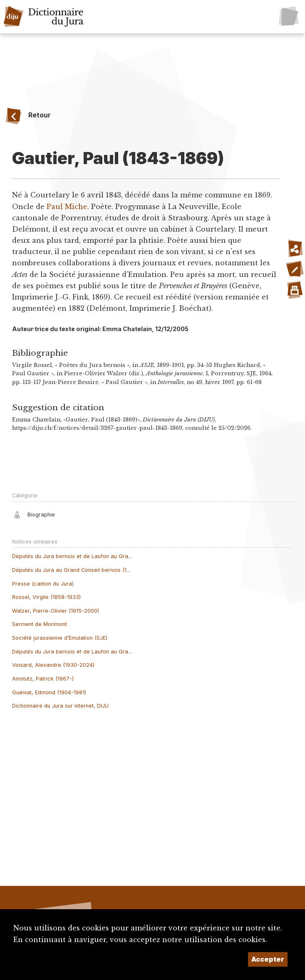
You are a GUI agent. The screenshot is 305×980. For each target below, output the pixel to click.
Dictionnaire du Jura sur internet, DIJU (60, 706)
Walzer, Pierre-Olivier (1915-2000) (56, 611)
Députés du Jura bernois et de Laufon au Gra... (72, 556)
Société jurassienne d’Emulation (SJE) (60, 638)
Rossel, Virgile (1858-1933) (46, 597)
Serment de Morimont (40, 624)
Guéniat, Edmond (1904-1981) (49, 692)
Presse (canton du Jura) (43, 584)
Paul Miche (67, 207)
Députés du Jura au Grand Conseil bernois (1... (71, 570)
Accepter (268, 959)
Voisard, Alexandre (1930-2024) (53, 665)
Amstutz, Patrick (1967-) (43, 679)
